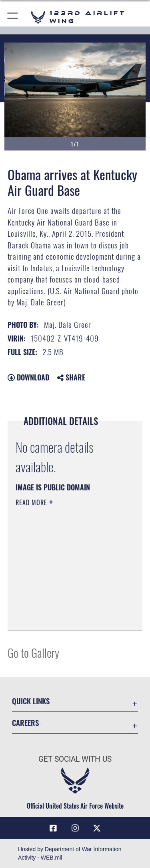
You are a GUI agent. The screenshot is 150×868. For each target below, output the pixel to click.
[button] (13, 17)
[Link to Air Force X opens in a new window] (97, 828)
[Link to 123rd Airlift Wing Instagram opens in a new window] (75, 828)
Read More (32, 502)
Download (28, 377)
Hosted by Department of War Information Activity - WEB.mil (70, 853)
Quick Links (31, 701)
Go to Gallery (33, 652)
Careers (25, 723)
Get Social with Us (75, 759)
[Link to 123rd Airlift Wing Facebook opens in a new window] (53, 828)
